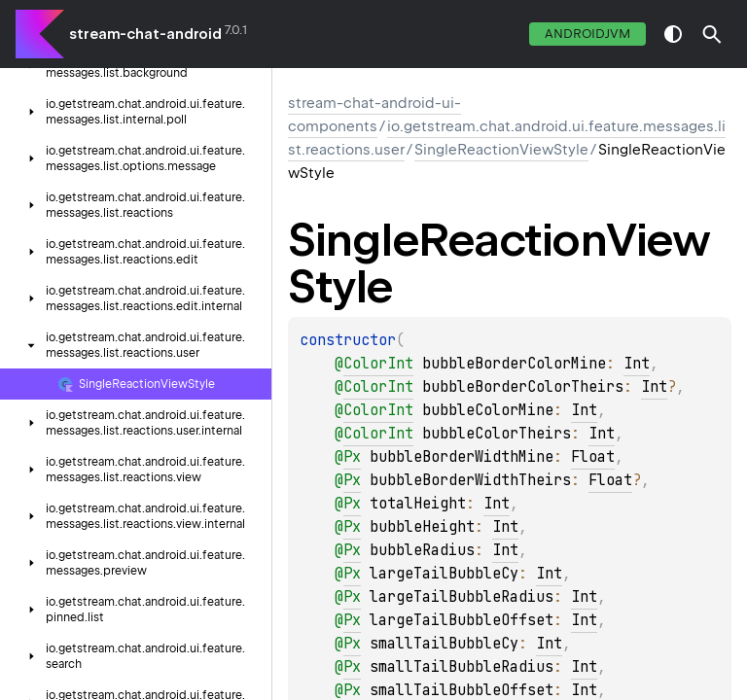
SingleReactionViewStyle (501, 150)
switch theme (673, 34)
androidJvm (587, 34)
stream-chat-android (145, 34)
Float (593, 457)
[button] (712, 34)
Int (637, 364)
